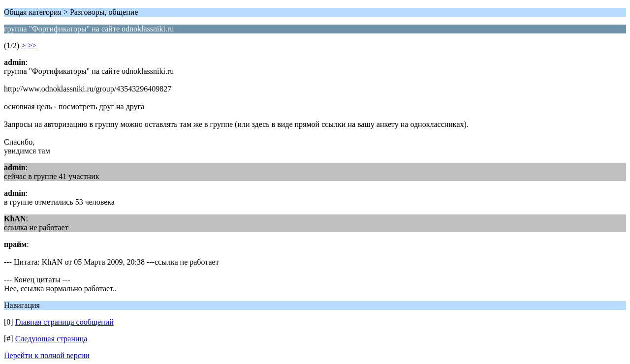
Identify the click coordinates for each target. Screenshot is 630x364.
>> (32, 45)
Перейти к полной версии (47, 355)
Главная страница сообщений (64, 322)
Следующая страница (51, 339)
